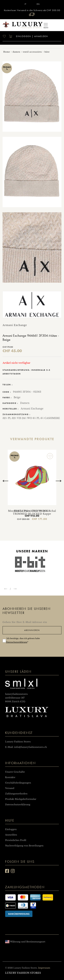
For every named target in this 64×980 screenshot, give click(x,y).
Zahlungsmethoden (16, 794)
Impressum (44, 968)
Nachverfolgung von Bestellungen (24, 846)
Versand (10, 788)
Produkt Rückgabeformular (21, 799)
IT (25, 4)
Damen (25, 403)
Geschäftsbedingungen (18, 783)
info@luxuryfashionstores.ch (31, 747)
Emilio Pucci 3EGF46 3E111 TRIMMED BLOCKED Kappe (32, 512)
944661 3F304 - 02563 (27, 392)
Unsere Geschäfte (15, 772)
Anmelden (41, 36)
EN (38, 4)
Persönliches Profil (16, 840)
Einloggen (23, 36)
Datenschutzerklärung (17, 642)
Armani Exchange (32, 409)
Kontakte (10, 777)
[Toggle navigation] (46, 25)
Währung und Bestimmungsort (25, 942)
